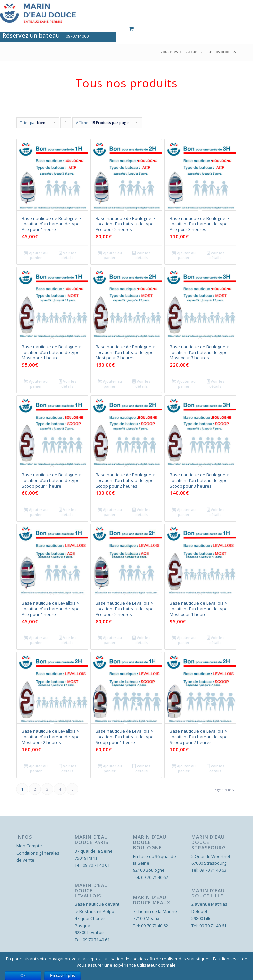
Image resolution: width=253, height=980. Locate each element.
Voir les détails (68, 255)
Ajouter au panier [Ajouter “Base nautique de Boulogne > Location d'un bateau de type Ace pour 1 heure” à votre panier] (36, 255)
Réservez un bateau (31, 35)
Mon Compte (29, 846)
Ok (23, 976)
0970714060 (77, 36)
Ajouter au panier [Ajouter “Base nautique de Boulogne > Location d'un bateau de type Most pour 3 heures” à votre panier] (184, 383)
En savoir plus (62, 976)
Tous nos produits (220, 52)
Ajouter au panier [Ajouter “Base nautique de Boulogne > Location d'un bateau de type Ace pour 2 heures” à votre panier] (110, 255)
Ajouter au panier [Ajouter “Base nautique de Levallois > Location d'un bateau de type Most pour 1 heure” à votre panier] (184, 640)
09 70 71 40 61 (96, 865)
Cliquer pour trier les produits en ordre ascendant (66, 124)
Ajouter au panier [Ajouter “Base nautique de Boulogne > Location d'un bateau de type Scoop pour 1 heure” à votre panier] (36, 512)
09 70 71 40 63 (213, 870)
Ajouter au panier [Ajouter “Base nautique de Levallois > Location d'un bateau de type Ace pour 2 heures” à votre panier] (110, 640)
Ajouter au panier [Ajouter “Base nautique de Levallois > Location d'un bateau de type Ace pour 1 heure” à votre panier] (36, 640)
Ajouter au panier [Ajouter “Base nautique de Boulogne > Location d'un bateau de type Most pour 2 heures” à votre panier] (110, 383)
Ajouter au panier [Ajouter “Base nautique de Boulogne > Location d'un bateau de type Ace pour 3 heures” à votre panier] (184, 255)
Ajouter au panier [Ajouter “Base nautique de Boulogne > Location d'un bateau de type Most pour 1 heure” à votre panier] (36, 383)
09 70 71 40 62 (155, 877)
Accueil (193, 52)
